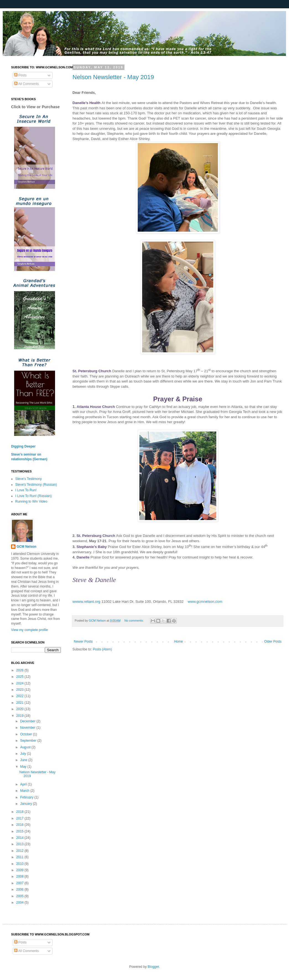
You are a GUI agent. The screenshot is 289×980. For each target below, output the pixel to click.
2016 (20, 825)
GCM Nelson (26, 547)
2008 (20, 876)
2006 (20, 890)
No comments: (135, 620)
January (27, 804)
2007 (20, 883)
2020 (20, 709)
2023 (20, 690)
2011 (20, 857)
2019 (20, 716)
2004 (20, 903)
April (24, 784)
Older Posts (273, 642)
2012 (20, 851)
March (25, 791)
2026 (20, 670)
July (24, 754)
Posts (20, 75)
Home (178, 642)
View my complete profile (29, 630)
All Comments (26, 84)
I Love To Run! (26, 490)
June (24, 760)
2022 (20, 696)
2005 (20, 896)
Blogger (153, 967)
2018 (20, 812)
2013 (20, 844)
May (24, 767)
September (29, 741)
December (28, 721)
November (28, 728)
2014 (20, 838)
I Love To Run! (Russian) (33, 496)
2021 (20, 703)
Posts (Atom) (102, 649)
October (27, 734)
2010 (20, 864)
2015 (20, 831)
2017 (20, 818)
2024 (20, 683)
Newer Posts (83, 642)
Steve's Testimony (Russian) (36, 485)
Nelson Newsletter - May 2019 (113, 77)
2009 (20, 870)
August (26, 747)
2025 (20, 677)
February (27, 797)
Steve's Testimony (28, 479)
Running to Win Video (31, 501)
